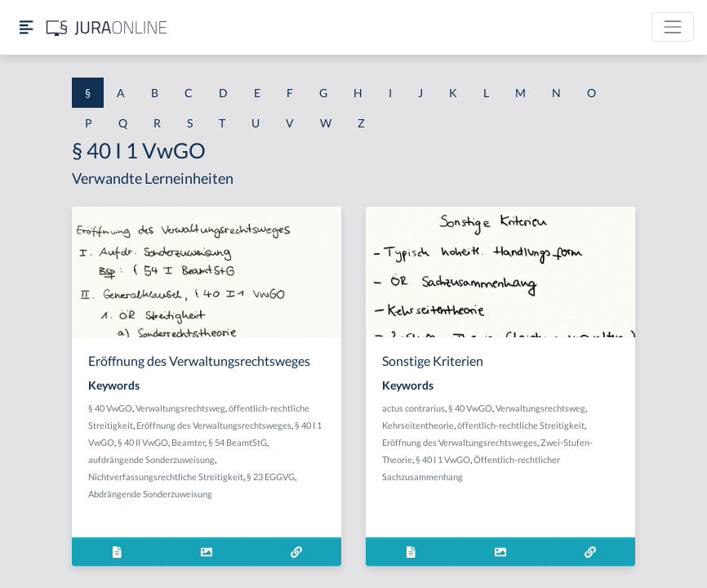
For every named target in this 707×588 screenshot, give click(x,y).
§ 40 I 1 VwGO (443, 459)
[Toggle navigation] (673, 27)
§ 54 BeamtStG (238, 442)
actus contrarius (414, 408)
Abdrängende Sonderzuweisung (150, 494)
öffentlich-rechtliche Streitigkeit (521, 425)
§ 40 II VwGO (143, 442)
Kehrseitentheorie (418, 425)
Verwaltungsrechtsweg (180, 408)
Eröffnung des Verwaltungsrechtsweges (214, 425)
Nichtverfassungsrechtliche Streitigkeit (166, 477)
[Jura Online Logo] (107, 27)
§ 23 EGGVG (271, 477)
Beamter (188, 442)
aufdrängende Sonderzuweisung (151, 459)
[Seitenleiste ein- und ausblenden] (26, 27)
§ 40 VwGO (110, 408)
